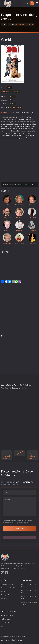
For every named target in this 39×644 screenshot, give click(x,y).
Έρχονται (8, 615)
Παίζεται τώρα (5, 619)
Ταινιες (11, 25)
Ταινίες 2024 (5, 598)
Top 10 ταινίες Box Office (9, 588)
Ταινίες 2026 (5, 591)
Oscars (3, 626)
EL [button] (27, 3)
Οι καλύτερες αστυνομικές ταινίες (6, 455)
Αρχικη (4, 25)
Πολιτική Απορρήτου (17, 640)
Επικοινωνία (5, 640)
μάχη (12, 133)
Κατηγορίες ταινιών (7, 584)
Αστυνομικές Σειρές (19, 453)
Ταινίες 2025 (5, 595)
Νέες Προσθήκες (6, 623)
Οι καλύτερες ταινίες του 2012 (32, 455)
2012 (10, 87)
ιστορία (4, 124)
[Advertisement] (19, 160)
